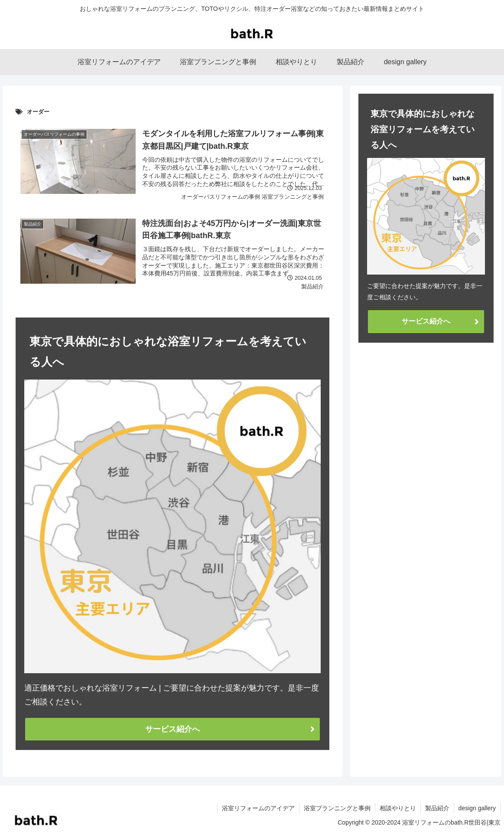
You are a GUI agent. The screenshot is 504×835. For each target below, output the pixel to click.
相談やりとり (398, 808)
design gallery (477, 808)
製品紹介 (437, 808)
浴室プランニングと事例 (337, 808)
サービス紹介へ (172, 729)
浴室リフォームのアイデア (258, 808)
